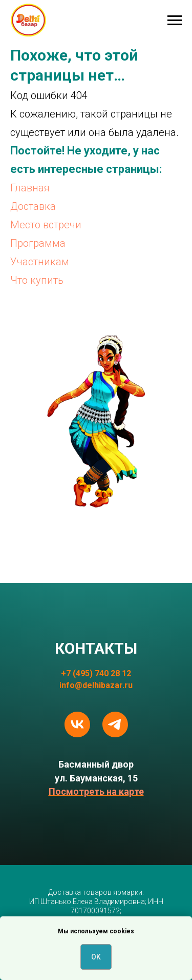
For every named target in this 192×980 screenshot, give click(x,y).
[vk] (77, 724)
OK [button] (96, 957)
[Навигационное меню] (175, 21)
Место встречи (46, 225)
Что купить (37, 280)
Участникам (40, 262)
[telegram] (115, 724)
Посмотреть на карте (96, 791)
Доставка (33, 206)
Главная (30, 188)
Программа (38, 243)
